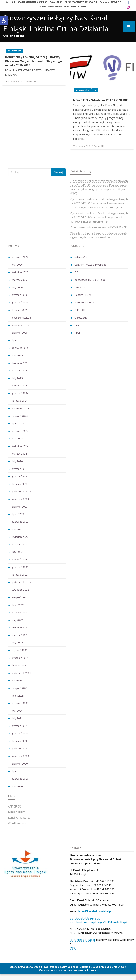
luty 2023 (17, 552)
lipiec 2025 (18, 340)
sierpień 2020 (20, 764)
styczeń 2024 (20, 469)
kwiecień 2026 (20, 272)
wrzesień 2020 (21, 756)
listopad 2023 (20, 484)
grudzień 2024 (20, 393)
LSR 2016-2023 (83, 287)
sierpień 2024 (20, 416)
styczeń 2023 (20, 559)
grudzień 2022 (20, 567)
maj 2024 (17, 438)
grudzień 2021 (20, 658)
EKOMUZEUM (56, 2)
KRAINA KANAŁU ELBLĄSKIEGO (33, 2)
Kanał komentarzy (19, 818)
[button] (4, 20)
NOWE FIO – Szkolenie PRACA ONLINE (100, 100)
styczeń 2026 (20, 295)
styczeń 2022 (20, 650)
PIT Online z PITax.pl (82, 940)
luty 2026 (17, 287)
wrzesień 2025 (21, 325)
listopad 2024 (20, 401)
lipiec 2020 (18, 771)
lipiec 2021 (18, 696)
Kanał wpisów (16, 812)
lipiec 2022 (18, 605)
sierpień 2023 (20, 507)
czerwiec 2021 (20, 703)
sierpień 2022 (20, 597)
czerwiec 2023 (20, 522)
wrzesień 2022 (21, 590)
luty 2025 (17, 378)
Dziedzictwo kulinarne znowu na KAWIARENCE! (99, 227)
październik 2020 (22, 748)
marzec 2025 (20, 370)
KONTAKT (83, 7)
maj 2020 (17, 786)
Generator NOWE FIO (110, 2)
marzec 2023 (20, 544)
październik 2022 (22, 582)
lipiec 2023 (18, 514)
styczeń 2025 (20, 386)
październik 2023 (22, 491)
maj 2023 (17, 529)
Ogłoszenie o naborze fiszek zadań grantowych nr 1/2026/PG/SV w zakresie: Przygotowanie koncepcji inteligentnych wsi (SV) (99, 217)
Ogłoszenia (81, 318)
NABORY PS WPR (84, 302)
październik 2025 (22, 318)
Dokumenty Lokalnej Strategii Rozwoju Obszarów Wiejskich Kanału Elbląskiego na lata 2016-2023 (34, 61)
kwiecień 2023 (20, 537)
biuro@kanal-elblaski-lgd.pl (95, 911)
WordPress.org (17, 823)
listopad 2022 (20, 575)
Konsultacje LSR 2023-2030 (90, 280)
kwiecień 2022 (20, 627)
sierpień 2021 (20, 688)
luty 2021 (17, 718)
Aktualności (14, 51)
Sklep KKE (10, 2)
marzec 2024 (20, 454)
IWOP (73, 948)
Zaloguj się (15, 806)
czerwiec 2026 (20, 257)
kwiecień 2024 (20, 446)
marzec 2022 (20, 635)
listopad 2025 (20, 310)
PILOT (78, 325)
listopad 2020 (20, 741)
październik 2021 (22, 673)
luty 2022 (17, 643)
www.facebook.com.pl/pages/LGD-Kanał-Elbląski (99, 922)
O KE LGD (80, 310)
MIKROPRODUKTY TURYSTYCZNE (81, 2)
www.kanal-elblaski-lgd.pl (85, 918)
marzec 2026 (20, 280)
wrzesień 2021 (21, 680)
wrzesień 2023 (21, 499)
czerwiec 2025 (20, 348)
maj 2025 (17, 355)
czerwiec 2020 (20, 779)
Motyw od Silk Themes (85, 970)
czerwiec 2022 (20, 612)
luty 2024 (17, 461)
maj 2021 (17, 711)
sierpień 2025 (20, 333)
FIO (95, 90)
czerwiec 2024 (20, 431)
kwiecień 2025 (20, 363)
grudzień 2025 (20, 302)
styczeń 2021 (20, 726)
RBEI (77, 333)
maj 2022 (17, 620)
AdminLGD (31, 82)
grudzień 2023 (20, 476)
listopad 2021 (20, 665)
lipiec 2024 (18, 423)
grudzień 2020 (20, 733)
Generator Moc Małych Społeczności (57, 7)
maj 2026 (17, 265)
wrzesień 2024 (21, 408)
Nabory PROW (83, 295)
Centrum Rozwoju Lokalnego (90, 265)
